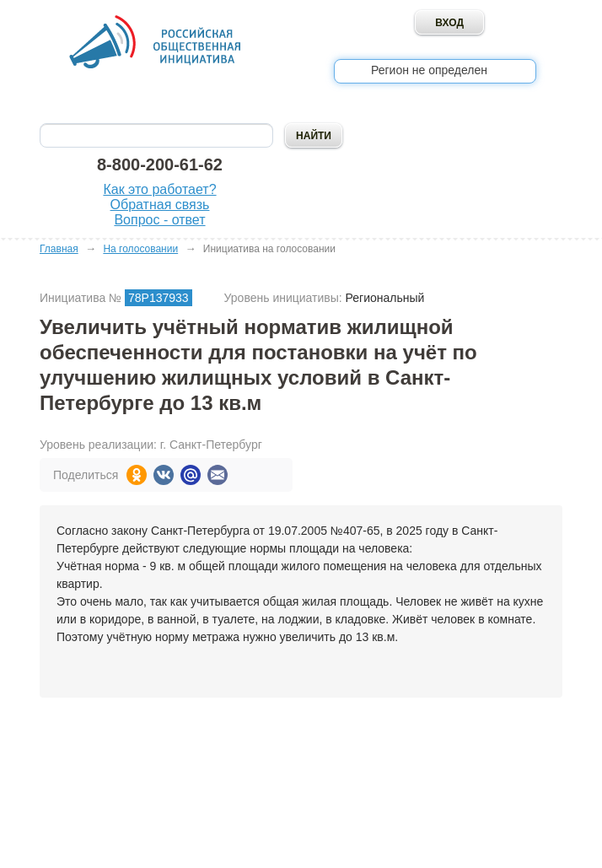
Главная (59, 249)
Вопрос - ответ (159, 220)
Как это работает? (159, 189)
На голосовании (140, 249)
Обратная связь (160, 205)
